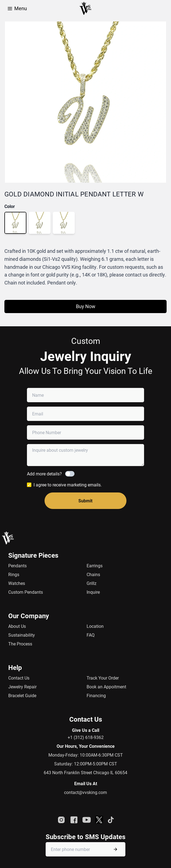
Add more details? (44, 474)
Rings (14, 574)
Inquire (93, 592)
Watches (17, 583)
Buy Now (86, 306)
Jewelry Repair (22, 687)
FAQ (91, 635)
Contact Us (19, 678)
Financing (96, 695)
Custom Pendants (26, 592)
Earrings (95, 566)
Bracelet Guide (22, 695)
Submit (85, 501)
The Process (20, 644)
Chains (93, 574)
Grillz (92, 583)
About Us (17, 626)
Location (95, 626)
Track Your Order (103, 678)
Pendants (17, 566)
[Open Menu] (10, 8)
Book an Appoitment (106, 687)
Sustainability (22, 635)
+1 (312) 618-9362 (86, 737)
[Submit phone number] (115, 849)
